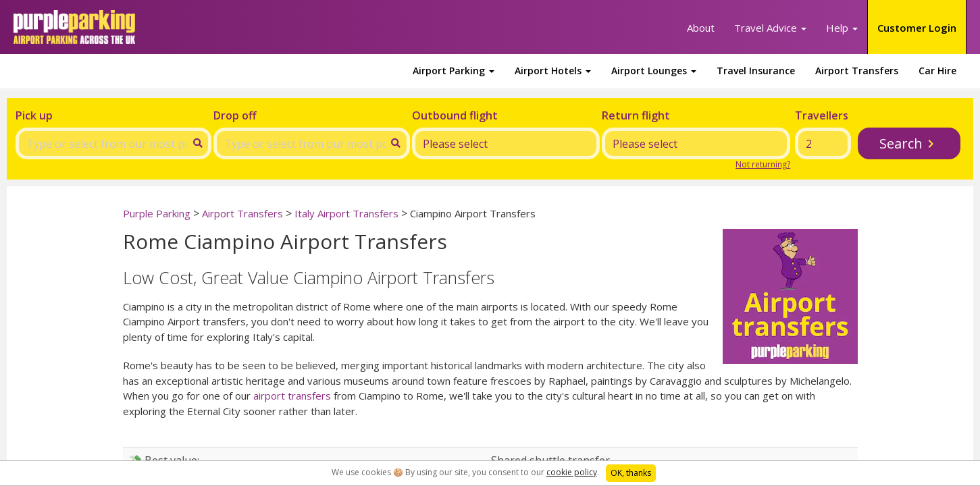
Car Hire (937, 71)
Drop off (235, 115)
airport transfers (292, 396)
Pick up (34, 115)
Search (901, 143)
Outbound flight (455, 115)
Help (842, 28)
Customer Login (917, 28)
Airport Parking (454, 71)
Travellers (822, 115)
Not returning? (763, 164)
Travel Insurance (756, 71)
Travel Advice (770, 28)
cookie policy (572, 472)
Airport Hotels (553, 71)
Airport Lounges (654, 71)
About (701, 28)
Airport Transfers (857, 71)
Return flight (636, 115)
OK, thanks (631, 473)
